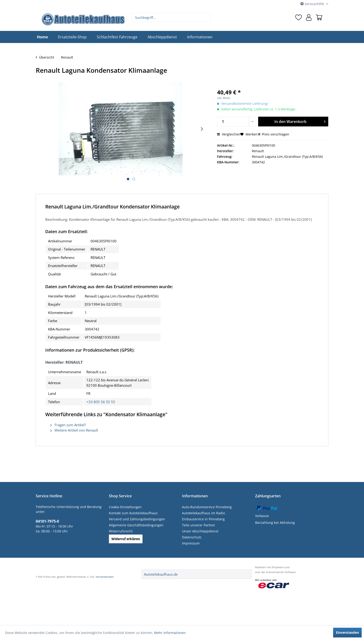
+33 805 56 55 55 (101, 402)
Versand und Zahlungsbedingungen (137, 519)
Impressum (191, 543)
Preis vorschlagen (276, 134)
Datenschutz (192, 537)
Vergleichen (229, 134)
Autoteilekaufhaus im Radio (203, 513)
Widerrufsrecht (121, 531)
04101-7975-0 (47, 521)
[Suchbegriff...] (171, 17)
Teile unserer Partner (199, 525)
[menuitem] (171, 17)
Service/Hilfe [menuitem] (313, 4)
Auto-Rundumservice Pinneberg (207, 507)
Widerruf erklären (126, 539)
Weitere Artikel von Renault (74, 430)
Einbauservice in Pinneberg (203, 519)
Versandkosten (105, 577)
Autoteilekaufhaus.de (161, 574)
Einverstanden (347, 632)
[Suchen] (206, 17)
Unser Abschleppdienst (200, 531)
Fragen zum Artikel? (68, 425)
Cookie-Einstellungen (125, 507)
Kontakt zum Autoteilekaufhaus (133, 513)
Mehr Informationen (170, 633)
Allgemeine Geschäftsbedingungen (136, 525)
